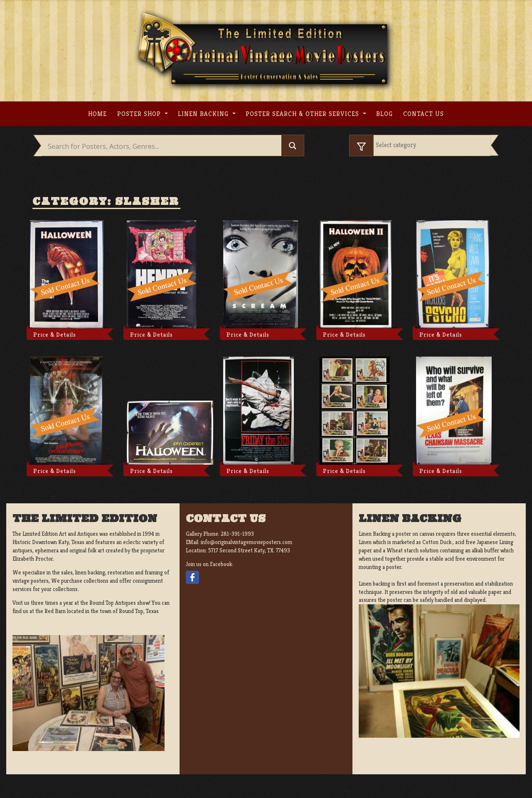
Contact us (424, 114)
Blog (384, 114)
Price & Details (55, 335)
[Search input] (164, 146)
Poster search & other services (303, 114)
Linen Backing (204, 114)
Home (97, 114)
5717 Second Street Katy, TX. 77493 (249, 550)
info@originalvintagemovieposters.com (246, 542)
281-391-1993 (237, 534)
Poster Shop (140, 114)
